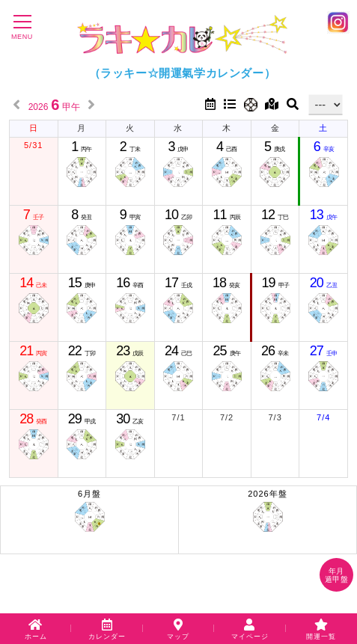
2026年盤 (268, 511)
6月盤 (89, 511)
